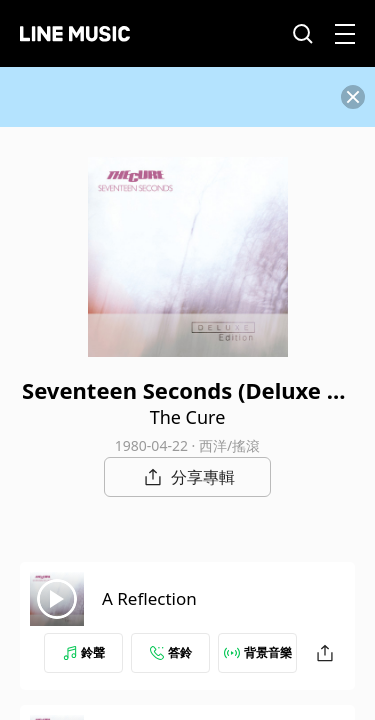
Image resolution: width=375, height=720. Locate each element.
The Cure (188, 417)
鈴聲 (84, 652)
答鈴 (171, 652)
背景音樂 (258, 652)
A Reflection (149, 598)
